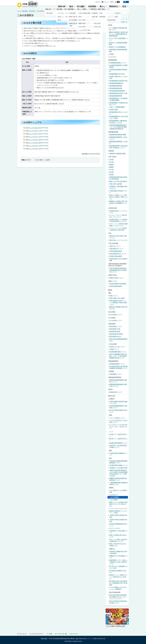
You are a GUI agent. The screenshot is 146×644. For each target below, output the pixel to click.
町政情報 (92, 6)
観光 (71, 6)
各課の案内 (25, 11)
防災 (124, 6)
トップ (19, 11)
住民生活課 (32, 11)
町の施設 (81, 6)
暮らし (103, 6)
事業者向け (114, 6)
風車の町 (62, 6)
